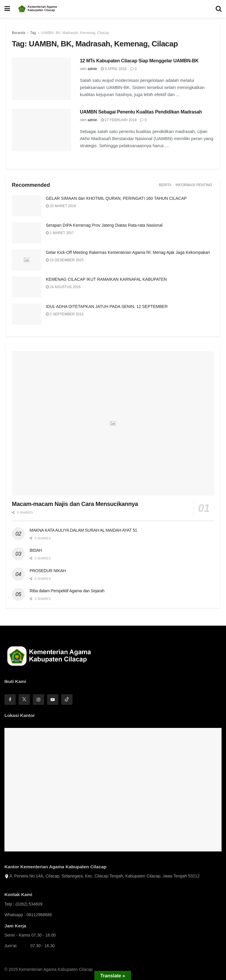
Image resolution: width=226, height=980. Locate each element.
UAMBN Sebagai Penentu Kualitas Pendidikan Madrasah (141, 112)
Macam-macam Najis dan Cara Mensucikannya (75, 504)
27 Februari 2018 (119, 120)
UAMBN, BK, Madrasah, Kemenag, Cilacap (75, 33)
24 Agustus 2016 (63, 287)
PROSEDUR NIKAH (48, 571)
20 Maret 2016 (61, 206)
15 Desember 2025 (65, 260)
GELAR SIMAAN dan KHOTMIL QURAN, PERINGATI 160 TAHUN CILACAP (116, 198)
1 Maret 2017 (60, 233)
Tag (33, 33)
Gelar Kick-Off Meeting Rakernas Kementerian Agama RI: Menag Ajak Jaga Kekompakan (128, 252)
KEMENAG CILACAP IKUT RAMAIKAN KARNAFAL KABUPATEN (106, 279)
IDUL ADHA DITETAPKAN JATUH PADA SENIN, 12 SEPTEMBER (107, 306)
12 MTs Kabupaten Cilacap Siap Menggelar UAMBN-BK (139, 61)
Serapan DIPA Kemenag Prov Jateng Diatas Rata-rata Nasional (104, 225)
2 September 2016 (65, 314)
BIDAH (36, 550)
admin (92, 69)
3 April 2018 (114, 69)
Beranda (18, 33)
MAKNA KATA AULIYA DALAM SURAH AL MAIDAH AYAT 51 (83, 530)
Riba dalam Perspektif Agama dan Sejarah (67, 591)
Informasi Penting (194, 185)
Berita (165, 185)
